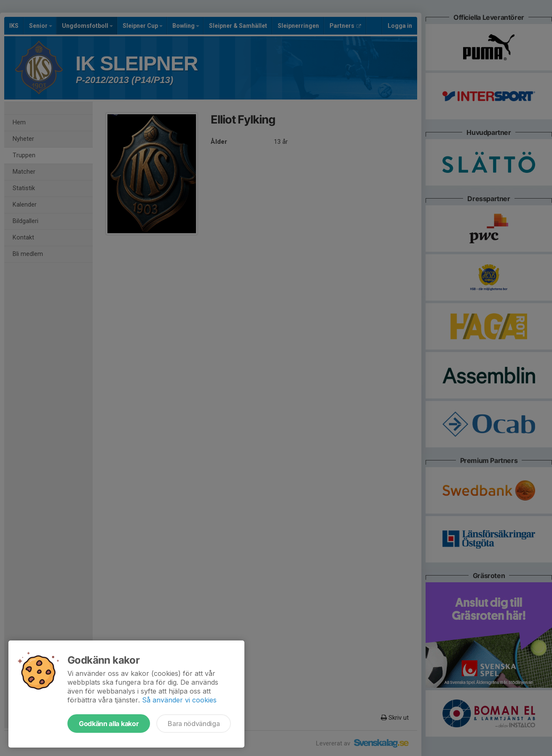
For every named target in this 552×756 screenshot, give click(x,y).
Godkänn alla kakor (109, 724)
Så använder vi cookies (179, 700)
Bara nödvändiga (194, 724)
